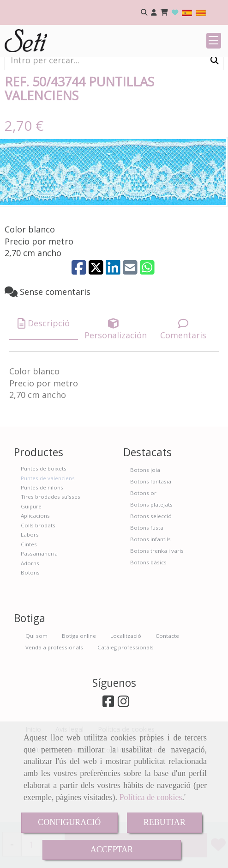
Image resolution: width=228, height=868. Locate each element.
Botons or (143, 550)
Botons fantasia (151, 538)
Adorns (30, 620)
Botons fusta (147, 584)
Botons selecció (151, 573)
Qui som (36, 693)
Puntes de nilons (42, 544)
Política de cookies (150, 797)
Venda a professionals (54, 704)
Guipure (31, 563)
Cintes (29, 601)
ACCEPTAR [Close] (112, 850)
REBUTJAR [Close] (165, 822)
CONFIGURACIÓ (69, 822)
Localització (126, 693)
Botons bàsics (148, 619)
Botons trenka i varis (157, 608)
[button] (154, 13)
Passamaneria (39, 610)
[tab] (44, 380)
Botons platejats (151, 561)
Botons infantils (150, 596)
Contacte (167, 693)
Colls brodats (38, 582)
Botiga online (79, 693)
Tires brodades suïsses (51, 553)
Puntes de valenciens (48, 535)
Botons (30, 629)
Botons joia (145, 527)
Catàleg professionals (126, 704)
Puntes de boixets (44, 525)
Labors (30, 591)
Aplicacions (35, 572)
